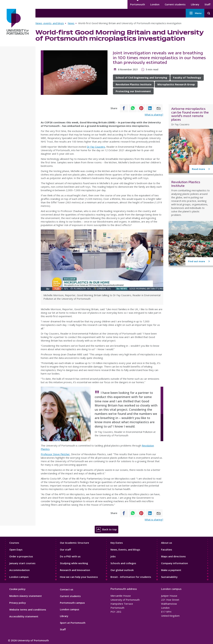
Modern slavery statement (26, 596)
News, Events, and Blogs (125, 549)
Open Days (16, 549)
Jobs (113, 556)
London (155, 4)
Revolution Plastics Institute (134, 84)
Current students (175, 4)
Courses (14, 543)
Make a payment (171, 570)
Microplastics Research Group (176, 84)
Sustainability (169, 577)
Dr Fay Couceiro (96, 147)
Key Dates (117, 543)
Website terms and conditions (28, 609)
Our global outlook (122, 570)
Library (195, 4)
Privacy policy (18, 603)
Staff (207, 4)
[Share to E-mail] (159, 108)
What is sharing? (154, 114)
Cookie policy (17, 589)
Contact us (67, 589)
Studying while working (74, 563)
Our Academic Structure (74, 543)
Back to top (106, 529)
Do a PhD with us (70, 556)
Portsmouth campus (72, 603)
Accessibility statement (24, 616)
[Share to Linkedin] (150, 108)
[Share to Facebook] (124, 108)
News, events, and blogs (50, 23)
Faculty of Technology (187, 77)
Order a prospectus (21, 556)
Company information (174, 563)
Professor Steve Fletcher (55, 454)
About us (167, 543)
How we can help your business (79, 577)
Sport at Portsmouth (73, 623)
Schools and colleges (123, 563)
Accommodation (19, 570)
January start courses (22, 563)
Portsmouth (138, 4)
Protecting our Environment (133, 91)
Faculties (167, 549)
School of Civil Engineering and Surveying (141, 77)
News (71, 23)
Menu (195, 13)
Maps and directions (173, 556)
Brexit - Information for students (131, 577)
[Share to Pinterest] (141, 108)
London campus (19, 577)
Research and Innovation (75, 570)
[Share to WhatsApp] (133, 108)
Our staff (65, 549)
